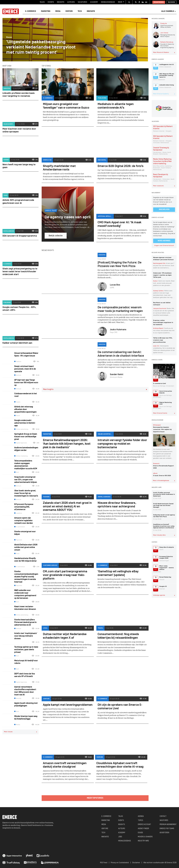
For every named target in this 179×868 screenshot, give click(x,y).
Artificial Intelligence (106, 216)
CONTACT (163, 816)
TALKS (121, 816)
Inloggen (171, 2)
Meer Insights (95, 389)
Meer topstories (95, 798)
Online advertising (9, 124)
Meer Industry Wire (164, 535)
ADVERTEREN (164, 833)
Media (58, 11)
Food (17, 554)
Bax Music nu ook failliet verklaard (162, 304)
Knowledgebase (108, 2)
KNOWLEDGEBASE (125, 841)
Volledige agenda (164, 595)
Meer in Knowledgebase (164, 481)
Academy (94, 2)
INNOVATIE (105, 837)
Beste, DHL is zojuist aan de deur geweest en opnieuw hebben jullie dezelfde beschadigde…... (164, 312)
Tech (80, 11)
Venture (69, 11)
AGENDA (141, 816)
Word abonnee (164, 241)
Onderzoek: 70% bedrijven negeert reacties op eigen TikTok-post (162, 275)
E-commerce (31, 11)
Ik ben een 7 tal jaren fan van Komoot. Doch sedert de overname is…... (164, 266)
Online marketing (21, 456)
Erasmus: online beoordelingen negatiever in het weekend (163, 323)
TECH (103, 833)
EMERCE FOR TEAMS (167, 829)
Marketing (46, 11)
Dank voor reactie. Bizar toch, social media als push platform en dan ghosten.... (164, 283)
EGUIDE (140, 833)
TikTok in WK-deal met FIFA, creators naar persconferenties (163, 340)
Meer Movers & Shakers (164, 52)
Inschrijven (164, 210)
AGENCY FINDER (143, 829)
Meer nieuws (21, 732)
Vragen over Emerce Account (164, 246)
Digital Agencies (9, 231)
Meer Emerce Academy (164, 94)
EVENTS (121, 820)
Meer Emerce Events (164, 413)
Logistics (18, 513)
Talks (42, 2)
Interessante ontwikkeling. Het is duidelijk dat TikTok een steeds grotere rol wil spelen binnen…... (164, 349)
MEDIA (104, 825)
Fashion (18, 362)
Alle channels (169, 11)
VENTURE (105, 829)
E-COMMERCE (106, 816)
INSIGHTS (122, 825)
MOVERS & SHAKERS (145, 837)
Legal (45, 628)
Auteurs (71, 2)
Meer (121, 2)
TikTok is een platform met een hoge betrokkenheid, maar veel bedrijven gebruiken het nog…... (164, 294)
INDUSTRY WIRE (143, 841)
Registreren (159, 2)
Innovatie (91, 11)
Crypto (17, 402)
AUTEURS (122, 829)
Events (51, 2)
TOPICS (140, 820)
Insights (61, 2)
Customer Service (50, 565)
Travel (6, 195)
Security (18, 698)
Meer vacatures (164, 186)
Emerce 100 (47, 160)
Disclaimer (136, 863)
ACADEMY (122, 833)
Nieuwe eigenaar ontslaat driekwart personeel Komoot (163, 259)
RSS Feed (104, 863)
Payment (6, 160)
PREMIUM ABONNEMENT (168, 825)
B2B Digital (102, 160)
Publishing (7, 303)
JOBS (120, 837)
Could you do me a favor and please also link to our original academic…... (164, 331)
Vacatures (83, 2)
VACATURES (164, 820)
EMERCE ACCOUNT (144, 825)
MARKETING (106, 820)
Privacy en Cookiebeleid (120, 863)
